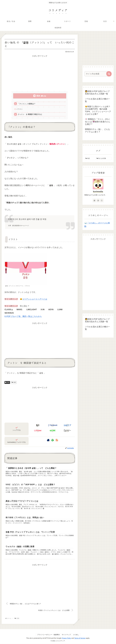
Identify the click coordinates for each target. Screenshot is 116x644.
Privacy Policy (66, 638)
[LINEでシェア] (53, 431)
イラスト (20, 109)
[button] (67, 431)
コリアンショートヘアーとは (35, 299)
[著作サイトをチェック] (48, 440)
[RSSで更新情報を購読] (57, 440)
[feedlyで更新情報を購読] (53, 440)
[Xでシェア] (38, 425)
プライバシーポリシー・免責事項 (48, 635)
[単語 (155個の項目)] (90, 158)
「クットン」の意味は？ (27, 104)
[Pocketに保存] (38, 431)
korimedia (98, 192)
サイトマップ (66, 635)
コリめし (76, 635)
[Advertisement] (40, 73)
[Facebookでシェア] (53, 425)
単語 (14, 382)
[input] (97, 74)
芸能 (7, 382)
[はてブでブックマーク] (67, 425)
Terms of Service (80, 638)
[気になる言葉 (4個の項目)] (104, 158)
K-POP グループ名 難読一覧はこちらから (23, 316)
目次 (38, 96)
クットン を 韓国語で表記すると (30, 114)
